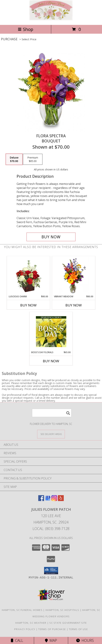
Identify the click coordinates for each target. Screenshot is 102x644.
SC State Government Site (68, 623)
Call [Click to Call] (17, 640)
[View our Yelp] (61, 500)
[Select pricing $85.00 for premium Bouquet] (33, 159)
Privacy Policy (25, 629)
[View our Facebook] (41, 500)
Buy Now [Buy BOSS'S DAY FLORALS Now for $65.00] (51, 361)
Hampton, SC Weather (31, 623)
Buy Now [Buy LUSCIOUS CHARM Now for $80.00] (28, 305)
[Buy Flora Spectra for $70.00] (51, 237)
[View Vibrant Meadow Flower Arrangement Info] (74, 276)
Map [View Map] (51, 640)
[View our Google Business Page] (48, 500)
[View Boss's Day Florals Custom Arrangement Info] (51, 332)
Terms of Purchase (52, 629)
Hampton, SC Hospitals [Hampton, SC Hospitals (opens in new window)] (62, 610)
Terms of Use (78, 629)
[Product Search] (52, 413)
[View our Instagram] (54, 500)
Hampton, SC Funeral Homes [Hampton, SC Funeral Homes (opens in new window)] (22, 610)
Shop (25, 29)
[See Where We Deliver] (51, 434)
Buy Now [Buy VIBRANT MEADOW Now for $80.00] (74, 305)
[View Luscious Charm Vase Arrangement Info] (29, 276)
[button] (51, 571)
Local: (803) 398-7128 (51, 529)
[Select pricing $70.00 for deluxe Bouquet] (14, 159)
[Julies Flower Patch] (51, 19)
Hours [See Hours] (85, 640)
